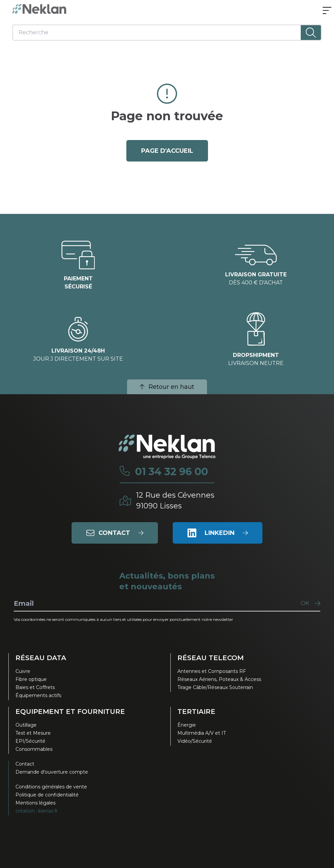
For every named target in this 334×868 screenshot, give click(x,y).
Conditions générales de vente (51, 787)
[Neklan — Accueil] (39, 9)
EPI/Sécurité (30, 741)
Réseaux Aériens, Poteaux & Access (219, 679)
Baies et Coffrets (35, 687)
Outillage (26, 725)
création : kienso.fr (37, 811)
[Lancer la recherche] (311, 33)
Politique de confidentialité (47, 795)
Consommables (34, 749)
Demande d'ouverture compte (52, 772)
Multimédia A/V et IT (202, 733)
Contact (25, 764)
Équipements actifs (38, 695)
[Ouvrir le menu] (327, 11)
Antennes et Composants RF (212, 671)
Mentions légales (35, 803)
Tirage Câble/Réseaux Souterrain (215, 687)
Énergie (187, 725)
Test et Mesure (33, 733)
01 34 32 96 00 (172, 472)
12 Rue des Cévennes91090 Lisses (175, 500)
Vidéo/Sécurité (195, 741)
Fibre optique (31, 679)
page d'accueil (167, 151)
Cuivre (23, 671)
